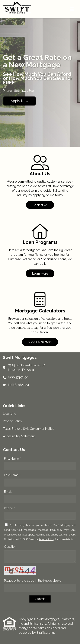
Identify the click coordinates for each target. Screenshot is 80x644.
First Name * (12, 459)
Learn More (40, 274)
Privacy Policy (47, 539)
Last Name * (12, 475)
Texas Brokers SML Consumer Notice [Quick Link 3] (29, 429)
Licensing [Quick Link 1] (10, 414)
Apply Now (20, 101)
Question (10, 547)
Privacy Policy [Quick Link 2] (13, 421)
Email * (9, 492)
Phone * (9, 508)
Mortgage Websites (33, 628)
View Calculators (40, 342)
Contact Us (40, 205)
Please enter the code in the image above (33, 581)
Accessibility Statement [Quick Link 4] (19, 436)
